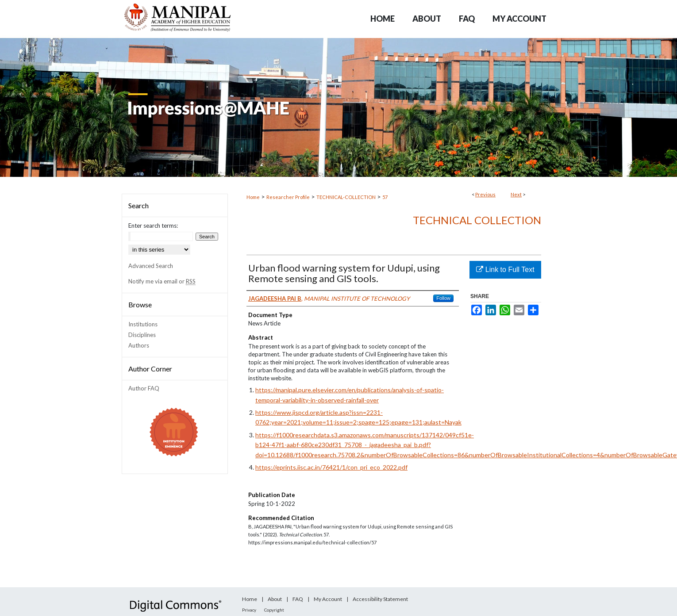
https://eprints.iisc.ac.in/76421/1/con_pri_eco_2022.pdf (331, 467)
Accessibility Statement (380, 599)
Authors (139, 345)
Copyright (274, 610)
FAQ (298, 599)
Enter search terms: (153, 226)
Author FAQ (144, 388)
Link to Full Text (505, 270)
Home (253, 197)
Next (516, 194)
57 (385, 197)
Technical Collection (477, 220)
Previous (485, 194)
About (275, 599)
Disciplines (142, 335)
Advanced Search (151, 266)
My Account (328, 599)
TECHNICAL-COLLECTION (346, 197)
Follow (443, 298)
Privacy (249, 610)
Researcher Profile (288, 197)
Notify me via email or (162, 281)
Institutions (143, 324)
